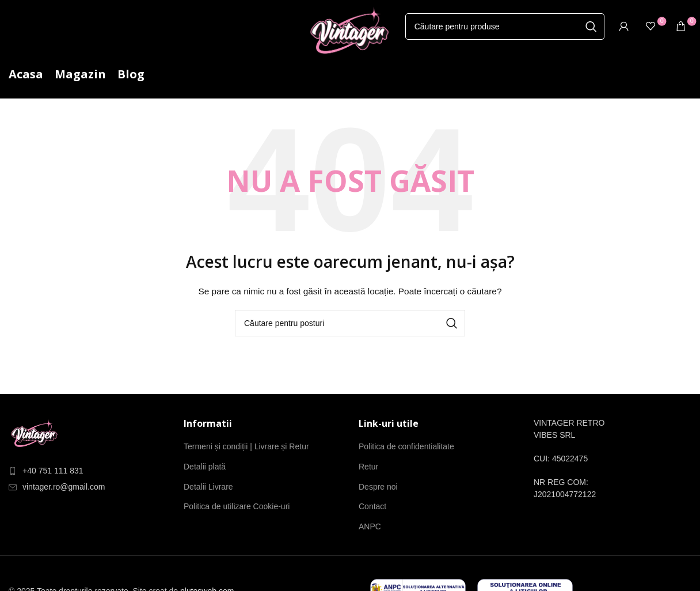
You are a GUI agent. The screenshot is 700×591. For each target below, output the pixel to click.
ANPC (370, 526)
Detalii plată (205, 467)
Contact (372, 506)
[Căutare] (505, 26)
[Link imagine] (35, 434)
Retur (368, 467)
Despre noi (378, 487)
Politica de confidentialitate (406, 446)
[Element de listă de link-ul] (87, 471)
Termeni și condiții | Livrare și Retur (246, 446)
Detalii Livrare (208, 487)
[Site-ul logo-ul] (350, 34)
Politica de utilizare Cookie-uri (237, 506)
